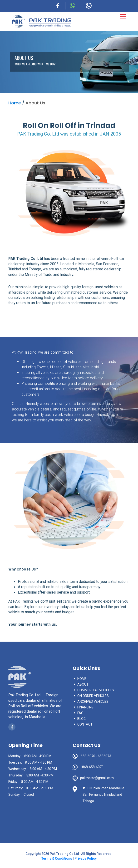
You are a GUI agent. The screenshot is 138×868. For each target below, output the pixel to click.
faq (80, 713)
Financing (85, 707)
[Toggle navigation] (123, 17)
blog (81, 719)
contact (85, 724)
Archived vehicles (93, 702)
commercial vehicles (96, 690)
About (83, 684)
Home (82, 679)
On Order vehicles (93, 696)
